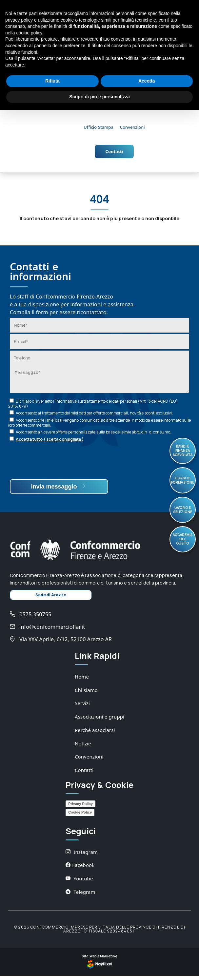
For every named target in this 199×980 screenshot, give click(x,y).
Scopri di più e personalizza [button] (99, 97)
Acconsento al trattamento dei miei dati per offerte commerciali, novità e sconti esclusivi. (94, 417)
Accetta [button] (147, 81)
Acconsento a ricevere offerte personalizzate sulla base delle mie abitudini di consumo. (93, 436)
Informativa (66, 405)
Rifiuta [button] (52, 81)
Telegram (80, 896)
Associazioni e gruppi (99, 721)
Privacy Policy (80, 808)
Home (82, 681)
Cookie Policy (80, 816)
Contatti (114, 151)
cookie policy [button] (29, 33)
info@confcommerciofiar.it (47, 631)
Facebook (80, 869)
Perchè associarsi (95, 734)
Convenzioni (132, 127)
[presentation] (60, 465)
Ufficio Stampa (99, 127)
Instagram (82, 856)
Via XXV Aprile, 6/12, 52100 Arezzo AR (61, 643)
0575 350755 (30, 618)
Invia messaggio (59, 490)
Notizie (83, 747)
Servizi (82, 707)
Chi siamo (86, 694)
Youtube (79, 882)
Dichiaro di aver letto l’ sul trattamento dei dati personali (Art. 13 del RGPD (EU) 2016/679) (93, 408)
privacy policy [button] (19, 20)
